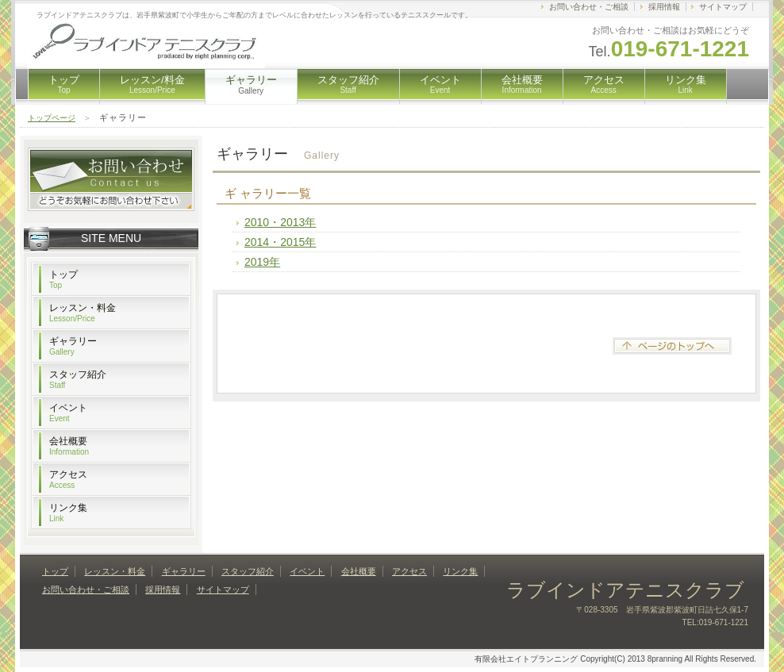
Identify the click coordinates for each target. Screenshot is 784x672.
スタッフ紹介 (348, 84)
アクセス (604, 84)
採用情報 (664, 7)
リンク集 (686, 84)
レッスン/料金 (152, 84)
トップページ (52, 118)
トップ (64, 84)
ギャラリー (73, 346)
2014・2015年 (280, 242)
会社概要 (522, 84)
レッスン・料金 (83, 313)
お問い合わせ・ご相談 (589, 7)
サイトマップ (723, 7)
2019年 (262, 262)
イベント (440, 84)
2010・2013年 (280, 222)
